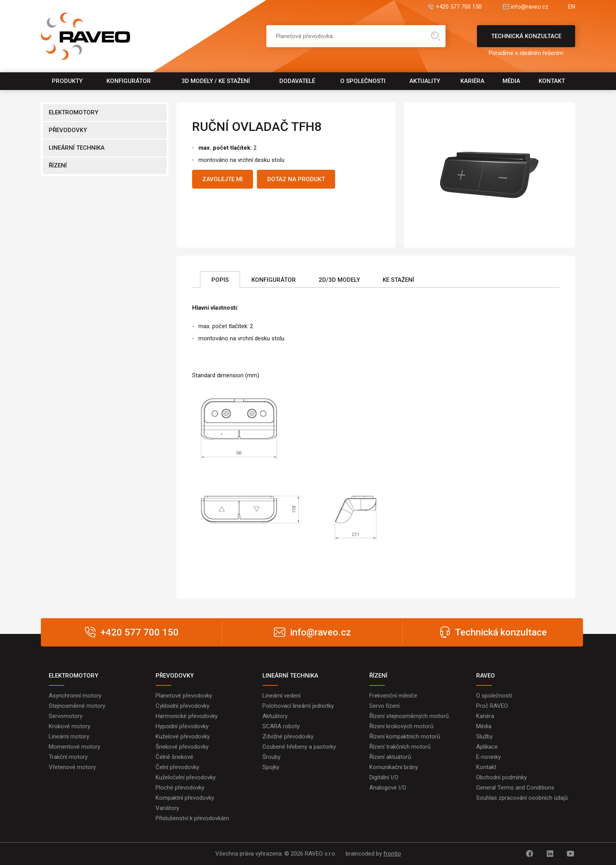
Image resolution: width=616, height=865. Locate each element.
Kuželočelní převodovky (186, 777)
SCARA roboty (281, 726)
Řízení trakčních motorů (400, 747)
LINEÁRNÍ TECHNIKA (77, 148)
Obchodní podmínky (501, 777)
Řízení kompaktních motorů (405, 736)
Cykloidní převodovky (182, 706)
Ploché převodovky (180, 788)
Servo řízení (384, 706)
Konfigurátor (129, 81)
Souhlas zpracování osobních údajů (522, 798)
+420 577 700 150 (459, 7)
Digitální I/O (384, 777)
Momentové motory (74, 747)
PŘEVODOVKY (68, 130)
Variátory (167, 808)
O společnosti (363, 81)
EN (572, 7)
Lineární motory (69, 736)
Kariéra (472, 81)
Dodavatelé (297, 81)
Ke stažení (398, 280)
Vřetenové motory (72, 767)
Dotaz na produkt (296, 179)
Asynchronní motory (75, 696)
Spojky (271, 767)
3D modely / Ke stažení (216, 81)
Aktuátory (275, 716)
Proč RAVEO (492, 706)
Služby (484, 736)
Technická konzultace (526, 40)
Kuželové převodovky (183, 736)
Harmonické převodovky (187, 716)
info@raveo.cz (530, 7)
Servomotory (66, 716)
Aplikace (487, 747)
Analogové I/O (388, 788)
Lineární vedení (281, 696)
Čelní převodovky (177, 767)
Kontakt (552, 81)
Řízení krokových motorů (401, 726)
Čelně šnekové (174, 757)
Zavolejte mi (223, 179)
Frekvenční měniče (393, 696)
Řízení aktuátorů (390, 757)
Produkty (67, 81)
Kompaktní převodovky (185, 798)
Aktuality (425, 81)
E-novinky (489, 757)
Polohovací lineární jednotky (298, 706)
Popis (220, 280)
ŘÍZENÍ (58, 165)
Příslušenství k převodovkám (192, 818)
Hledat (436, 36)
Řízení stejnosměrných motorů (409, 716)
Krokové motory (70, 726)
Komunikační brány (394, 767)
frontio (392, 854)
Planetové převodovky (184, 696)
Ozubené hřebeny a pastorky (299, 747)
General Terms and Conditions (515, 788)
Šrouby (271, 757)
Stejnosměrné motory (77, 706)
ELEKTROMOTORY (73, 112)
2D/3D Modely (339, 280)
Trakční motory (68, 757)
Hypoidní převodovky (182, 726)
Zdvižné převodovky (288, 736)
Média (511, 81)
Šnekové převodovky (182, 747)
